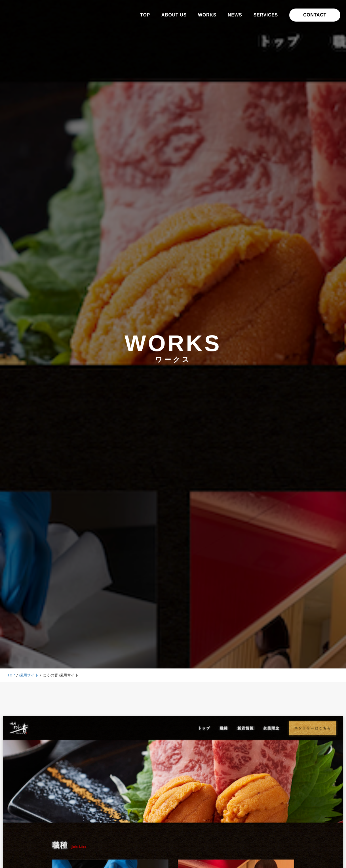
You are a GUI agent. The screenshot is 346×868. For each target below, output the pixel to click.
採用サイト (29, 675)
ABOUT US (174, 15)
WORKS (207, 15)
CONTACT (315, 15)
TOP (145, 15)
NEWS (235, 15)
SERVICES (266, 15)
